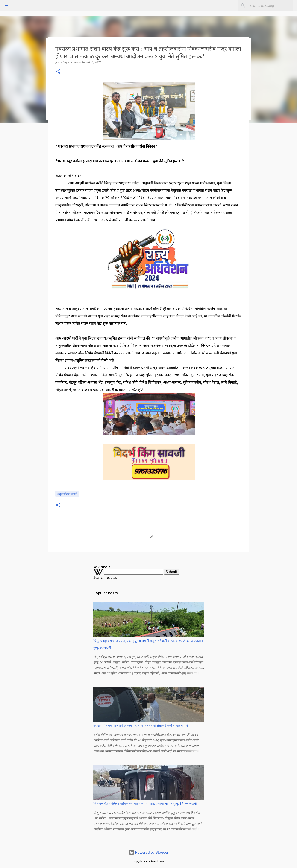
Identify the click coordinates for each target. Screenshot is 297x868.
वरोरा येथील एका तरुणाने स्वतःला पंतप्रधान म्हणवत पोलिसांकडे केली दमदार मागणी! (141, 726)
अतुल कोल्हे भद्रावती (67, 494)
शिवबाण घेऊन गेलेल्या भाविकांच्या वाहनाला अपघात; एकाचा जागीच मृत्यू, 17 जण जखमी (145, 804)
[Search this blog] (269, 6)
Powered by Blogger (149, 852)
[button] (58, 72)
